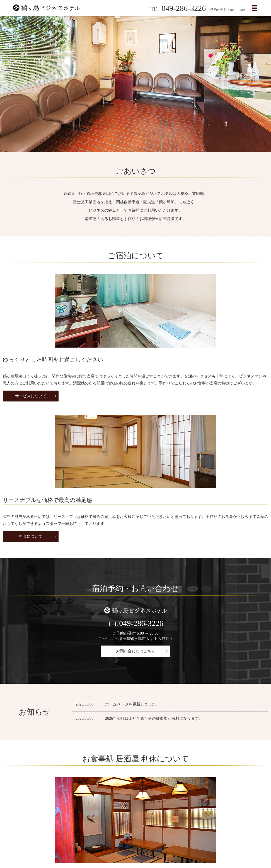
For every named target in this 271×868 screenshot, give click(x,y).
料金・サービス (64, 842)
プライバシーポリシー (222, 842)
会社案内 (37, 842)
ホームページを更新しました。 (132, 573)
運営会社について (36, 796)
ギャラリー (163, 796)
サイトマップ (185, 842)
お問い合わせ (157, 842)
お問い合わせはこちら (135, 520)
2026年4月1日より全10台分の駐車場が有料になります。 (154, 588)
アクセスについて (99, 842)
